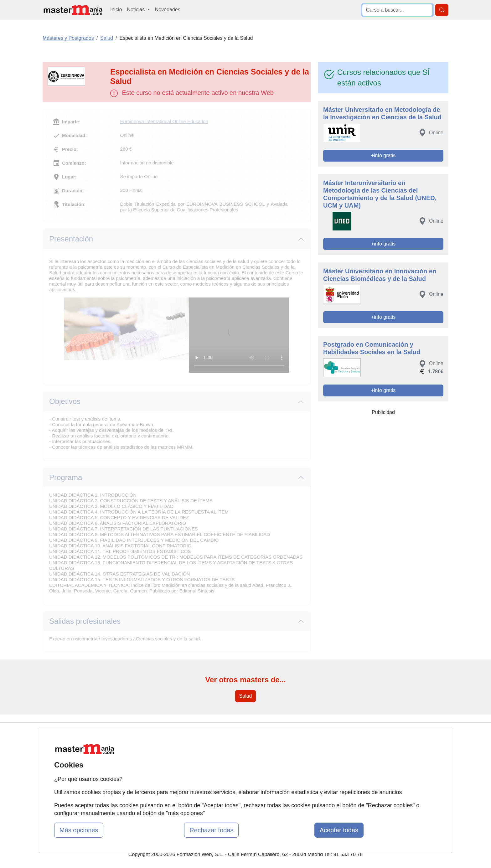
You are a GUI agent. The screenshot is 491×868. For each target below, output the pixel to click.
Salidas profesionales (85, 621)
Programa (66, 477)
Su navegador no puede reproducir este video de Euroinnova (239, 335)
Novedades (168, 10)
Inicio (116, 10)
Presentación (71, 239)
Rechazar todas (211, 830)
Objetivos (65, 401)
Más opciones (79, 830)
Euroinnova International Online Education (164, 121)
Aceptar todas (339, 830)
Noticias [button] (136, 10)
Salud (246, 696)
